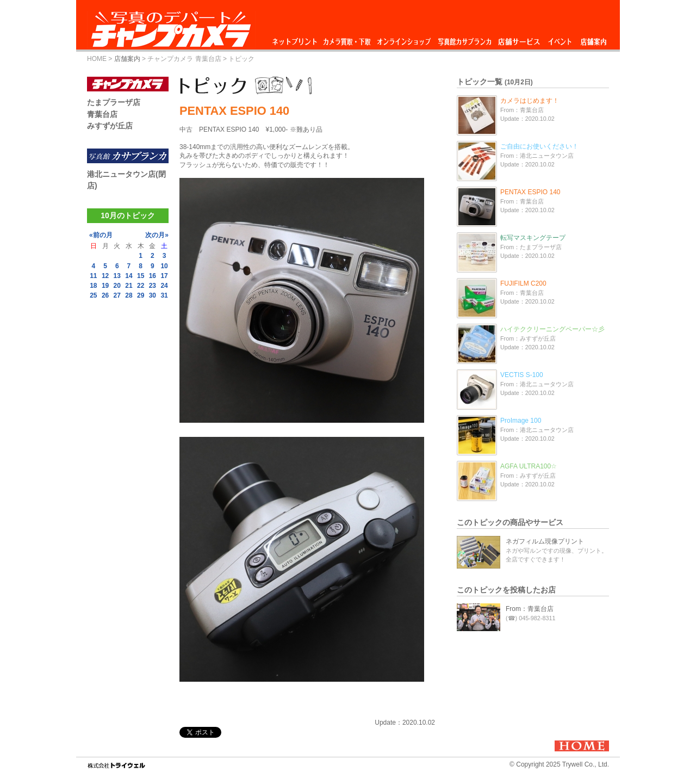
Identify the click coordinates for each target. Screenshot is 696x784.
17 (164, 276)
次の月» (157, 235)
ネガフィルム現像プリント (545, 541)
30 (153, 295)
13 (117, 276)
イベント (560, 39)
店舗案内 (594, 39)
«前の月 (101, 235)
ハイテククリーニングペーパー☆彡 (552, 329)
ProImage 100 (521, 421)
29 (141, 295)
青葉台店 (102, 114)
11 (93, 276)
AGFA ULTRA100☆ (529, 466)
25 (93, 295)
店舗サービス (519, 39)
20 (117, 286)
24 (164, 286)
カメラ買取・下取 (347, 39)
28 (129, 295)
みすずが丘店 (110, 126)
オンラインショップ (403, 39)
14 (129, 276)
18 (93, 286)
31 (164, 295)
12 (105, 276)
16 (153, 276)
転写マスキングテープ (533, 238)
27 (117, 295)
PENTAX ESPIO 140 (530, 192)
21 (129, 286)
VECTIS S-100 (522, 375)
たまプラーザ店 (114, 102)
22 (141, 286)
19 (105, 286)
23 (153, 286)
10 (164, 266)
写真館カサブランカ (464, 39)
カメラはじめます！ (530, 101)
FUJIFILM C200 (523, 283)
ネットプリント (296, 39)
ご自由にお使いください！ (539, 146)
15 (141, 276)
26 (105, 295)
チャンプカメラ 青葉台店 (184, 59)
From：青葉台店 (530, 609)
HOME (97, 59)
